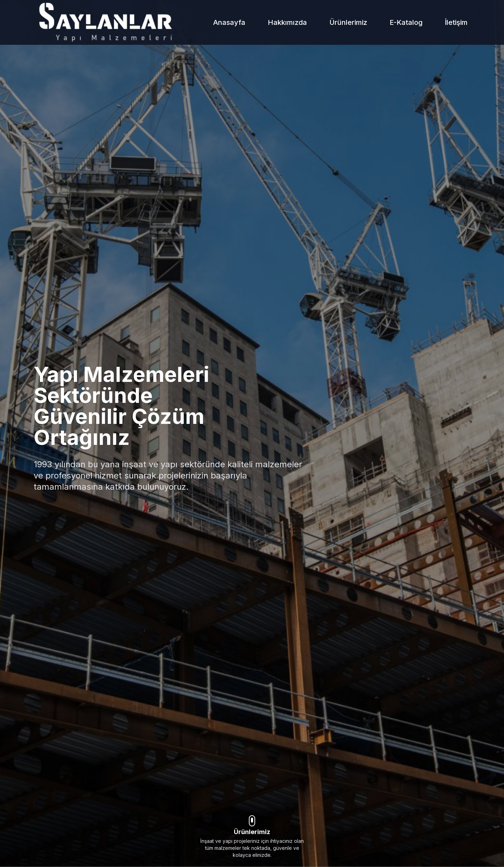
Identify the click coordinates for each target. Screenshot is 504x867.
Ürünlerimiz (348, 22)
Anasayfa (229, 22)
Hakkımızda (287, 22)
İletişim (456, 22)
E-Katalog (406, 22)
